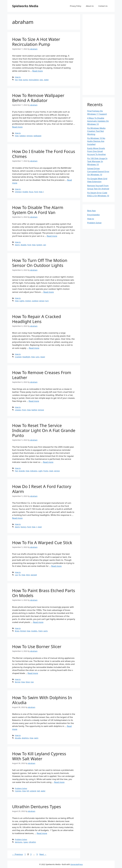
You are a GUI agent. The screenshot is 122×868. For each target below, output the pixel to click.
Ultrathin (32, 842)
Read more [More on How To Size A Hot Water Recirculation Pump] (37, 71)
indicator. (34, 471)
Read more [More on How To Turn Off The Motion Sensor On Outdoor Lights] (49, 292)
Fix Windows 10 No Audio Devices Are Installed (96, 141)
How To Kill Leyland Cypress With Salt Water (39, 756)
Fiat (16, 471)
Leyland (33, 791)
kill (28, 791)
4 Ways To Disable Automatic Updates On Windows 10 (98, 121)
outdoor (35, 301)
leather (34, 410)
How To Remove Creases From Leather (42, 375)
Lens (38, 357)
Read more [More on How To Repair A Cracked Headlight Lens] (34, 348)
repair (43, 357)
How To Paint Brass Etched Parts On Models (44, 593)
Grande (22, 471)
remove (29, 136)
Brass (17, 631)
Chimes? (18, 192)
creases (18, 410)
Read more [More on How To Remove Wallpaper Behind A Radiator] (17, 127)
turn (47, 301)
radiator (23, 136)
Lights (22, 301)
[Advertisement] (99, 55)
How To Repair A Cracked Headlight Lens (37, 319)
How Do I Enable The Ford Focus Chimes (44, 154)
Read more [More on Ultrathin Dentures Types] (42, 833)
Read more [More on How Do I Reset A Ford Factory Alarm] (17, 518)
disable (23, 245)
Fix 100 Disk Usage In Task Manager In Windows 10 (97, 161)
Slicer (28, 682)
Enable (25, 192)
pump (25, 80)
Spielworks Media (25, 6)
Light (40, 471)
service (57, 471)
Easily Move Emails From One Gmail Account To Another (97, 151)
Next (43, 854)
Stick (28, 575)
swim (36, 738)
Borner (18, 682)
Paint (40, 631)
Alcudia (18, 738)
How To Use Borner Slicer (37, 646)
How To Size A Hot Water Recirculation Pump (36, 42)
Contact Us (103, 6)
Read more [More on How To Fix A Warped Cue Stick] (56, 566)
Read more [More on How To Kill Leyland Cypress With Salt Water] (59, 782)
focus (31, 192)
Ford (36, 192)
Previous (18, 854)
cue (16, 575)
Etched (23, 631)
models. (34, 631)
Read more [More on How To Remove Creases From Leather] (34, 401)
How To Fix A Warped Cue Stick (42, 543)
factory (23, 527)
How (20, 80)
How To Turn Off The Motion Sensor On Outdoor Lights (40, 263)
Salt (38, 791)
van (45, 245)
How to (18, 77)
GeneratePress (77, 864)
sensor (42, 301)
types (26, 842)
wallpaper (37, 136)
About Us (90, 6)
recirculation (34, 80)
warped (34, 575)
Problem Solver (21, 788)
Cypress (18, 791)
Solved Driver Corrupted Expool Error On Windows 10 (98, 171)
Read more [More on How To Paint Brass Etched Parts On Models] (38, 622)
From (24, 410)
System (39, 245)
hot (16, 80)
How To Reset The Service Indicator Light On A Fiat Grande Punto (44, 430)
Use (32, 682)
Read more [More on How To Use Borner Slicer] (33, 673)
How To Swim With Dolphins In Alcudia (42, 700)
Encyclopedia (93, 215)
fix (20, 575)
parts (46, 631)
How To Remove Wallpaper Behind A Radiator (38, 98)
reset (51, 471)
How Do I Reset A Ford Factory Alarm (42, 489)
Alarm (17, 245)
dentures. (19, 842)
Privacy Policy (75, 6)
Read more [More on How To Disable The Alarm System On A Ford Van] (52, 236)
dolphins (25, 738)
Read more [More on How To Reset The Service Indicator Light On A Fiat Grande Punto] (48, 462)
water (46, 80)
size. (41, 80)
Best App (91, 211)
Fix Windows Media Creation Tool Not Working (96, 131)
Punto (46, 471)
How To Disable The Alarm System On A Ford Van (38, 210)
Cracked (18, 357)
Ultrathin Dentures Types (37, 807)
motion (28, 301)
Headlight (26, 357)
